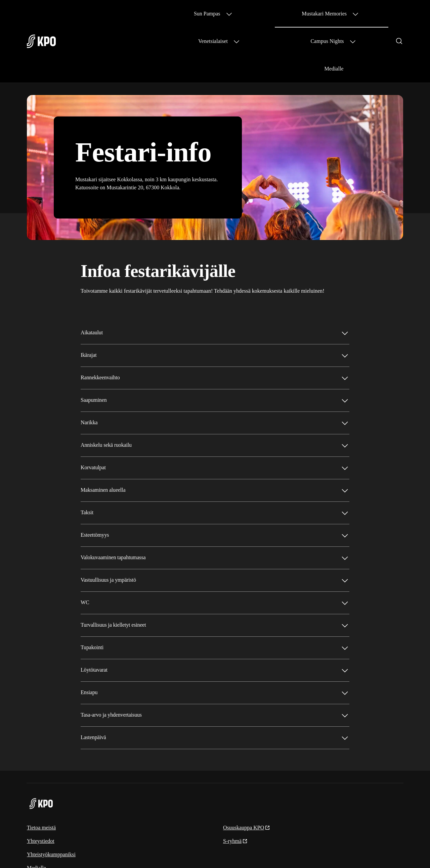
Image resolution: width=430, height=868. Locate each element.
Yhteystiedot (41, 786)
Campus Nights (330, 14)
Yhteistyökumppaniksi (51, 799)
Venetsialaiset (277, 14)
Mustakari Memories (218, 14)
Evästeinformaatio (383, 851)
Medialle (377, 14)
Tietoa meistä (41, 773)
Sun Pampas (161, 14)
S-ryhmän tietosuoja (330, 851)
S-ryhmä (235, 786)
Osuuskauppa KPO (247, 773)
